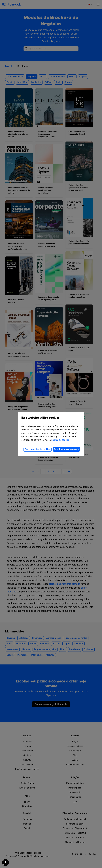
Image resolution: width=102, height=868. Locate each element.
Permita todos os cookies (66, 449)
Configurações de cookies (38, 449)
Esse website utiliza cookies (51, 420)
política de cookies (60, 440)
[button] (5, 863)
